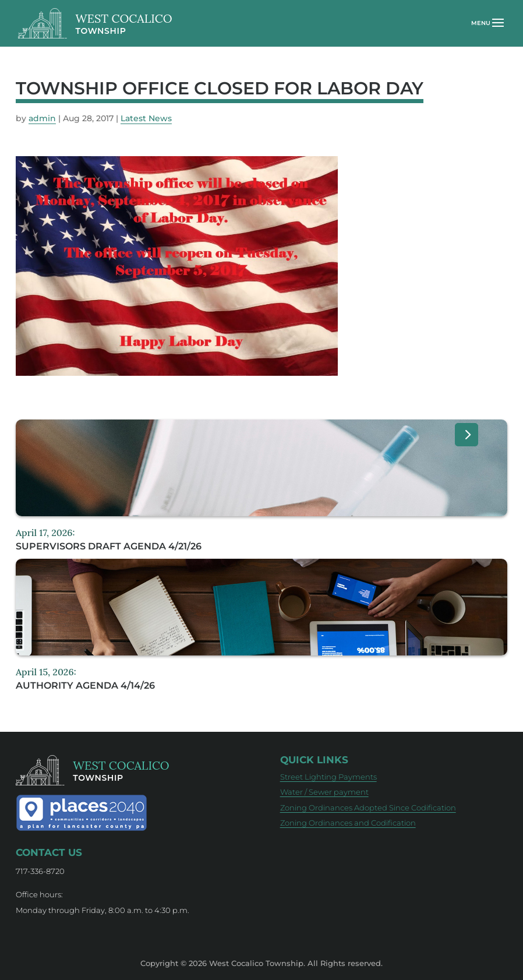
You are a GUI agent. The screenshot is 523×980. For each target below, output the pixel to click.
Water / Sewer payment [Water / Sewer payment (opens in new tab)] (324, 792)
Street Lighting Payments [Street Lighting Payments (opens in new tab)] (328, 777)
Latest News (146, 118)
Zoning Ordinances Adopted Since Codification (368, 808)
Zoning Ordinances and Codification (348, 823)
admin (42, 118)
